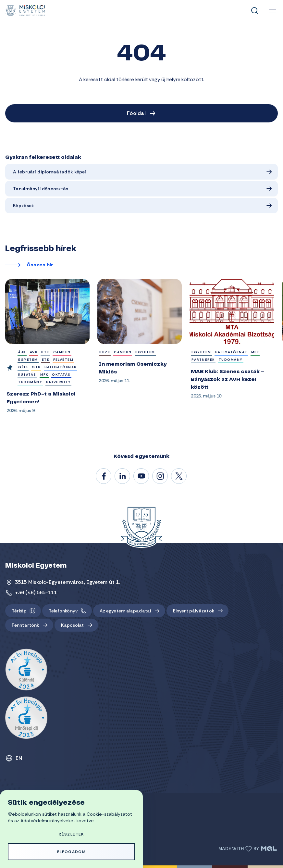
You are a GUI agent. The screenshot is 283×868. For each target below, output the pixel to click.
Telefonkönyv (63, 611)
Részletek (71, 834)
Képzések (24, 206)
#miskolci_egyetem (160, 476)
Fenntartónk (25, 625)
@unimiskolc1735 (141, 476)
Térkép (19, 611)
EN (19, 758)
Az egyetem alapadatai (125, 611)
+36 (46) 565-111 (36, 592)
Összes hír (40, 265)
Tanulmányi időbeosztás (41, 189)
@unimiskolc (179, 476)
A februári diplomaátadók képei (50, 172)
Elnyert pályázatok (194, 611)
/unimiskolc (104, 476)
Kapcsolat (72, 625)
